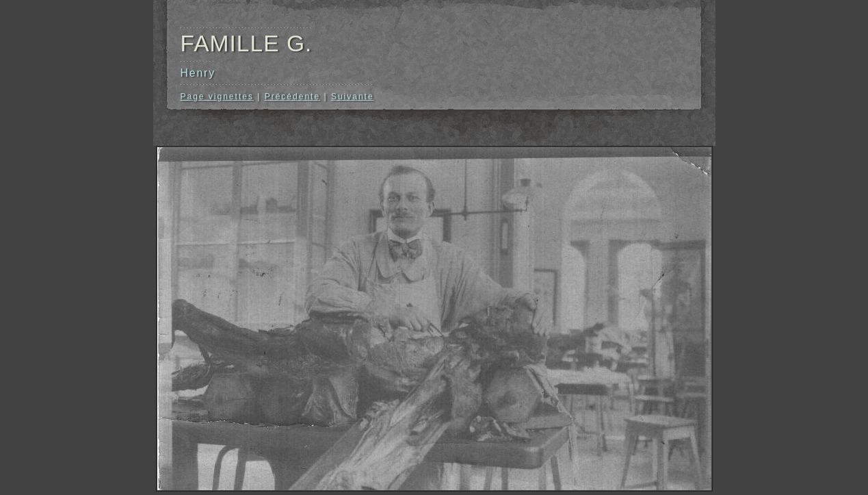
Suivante (353, 97)
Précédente (292, 97)
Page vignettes (217, 97)
